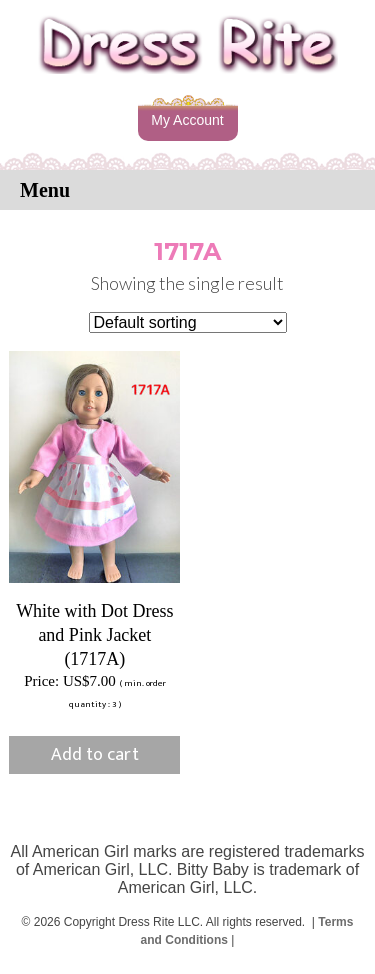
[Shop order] (188, 322)
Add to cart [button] (95, 755)
